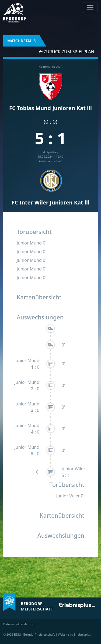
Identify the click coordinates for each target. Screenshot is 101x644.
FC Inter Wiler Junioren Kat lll (50, 202)
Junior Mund (29, 243)
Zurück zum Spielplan (67, 52)
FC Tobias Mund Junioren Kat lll (50, 108)
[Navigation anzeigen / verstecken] (90, 8)
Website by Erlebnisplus (74, 634)
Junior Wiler (74, 469)
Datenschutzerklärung (19, 624)
